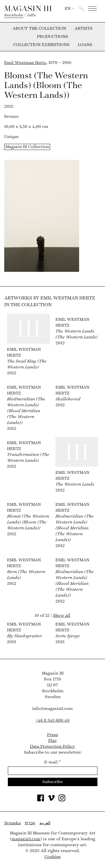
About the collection (39, 29)
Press (53, 735)
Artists (83, 29)
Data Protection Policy (53, 746)
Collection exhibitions (41, 45)
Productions (53, 37)
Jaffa (31, 15)
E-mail (53, 762)
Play (53, 741)
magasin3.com (26, 839)
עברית (30, 823)
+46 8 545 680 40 (53, 720)
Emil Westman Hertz (25, 63)
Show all (62, 616)
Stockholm (14, 15)
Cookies (53, 857)
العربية (45, 823)
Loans (85, 45)
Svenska (12, 823)
